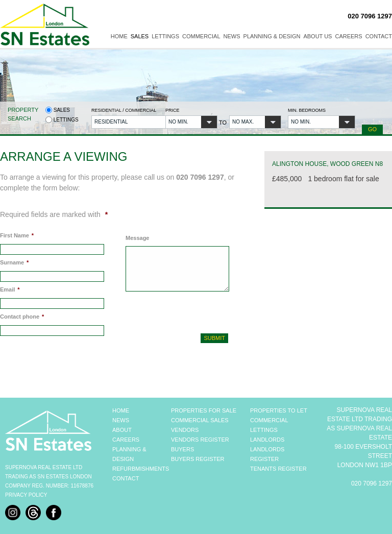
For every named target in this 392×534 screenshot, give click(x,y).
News (232, 36)
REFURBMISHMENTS (141, 469)
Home (119, 36)
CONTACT (126, 478)
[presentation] (180, 311)
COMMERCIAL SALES (200, 420)
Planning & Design (272, 36)
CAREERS (126, 440)
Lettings (165, 36)
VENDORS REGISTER (200, 440)
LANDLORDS (267, 440)
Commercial (201, 36)
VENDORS (185, 430)
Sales (140, 36)
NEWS (121, 420)
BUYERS (182, 449)
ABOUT (122, 430)
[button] (125, 122)
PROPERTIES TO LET (279, 410)
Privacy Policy (26, 495)
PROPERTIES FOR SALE (204, 410)
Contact (379, 36)
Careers (348, 36)
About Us (317, 36)
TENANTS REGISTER (278, 469)
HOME (121, 410)
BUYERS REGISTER (198, 459)
